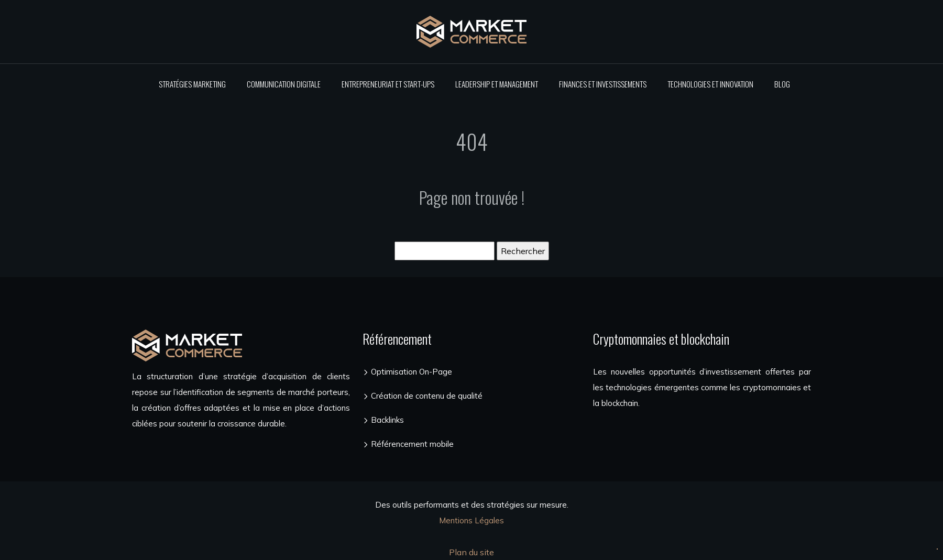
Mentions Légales (471, 520)
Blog (782, 84)
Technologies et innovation (710, 84)
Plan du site (471, 552)
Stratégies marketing (192, 84)
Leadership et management (497, 84)
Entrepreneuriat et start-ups (388, 84)
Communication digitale (284, 84)
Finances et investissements (603, 84)
